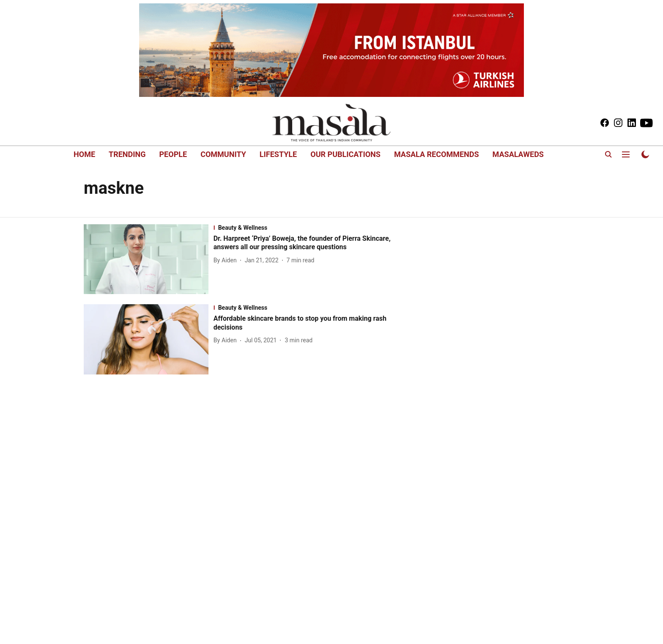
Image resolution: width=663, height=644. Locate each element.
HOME (84, 154)
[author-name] (227, 260)
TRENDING (127, 154)
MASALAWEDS (518, 154)
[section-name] (311, 228)
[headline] (311, 243)
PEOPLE (173, 154)
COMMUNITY (223, 154)
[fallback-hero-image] (149, 259)
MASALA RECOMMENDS (437, 154)
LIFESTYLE (278, 154)
